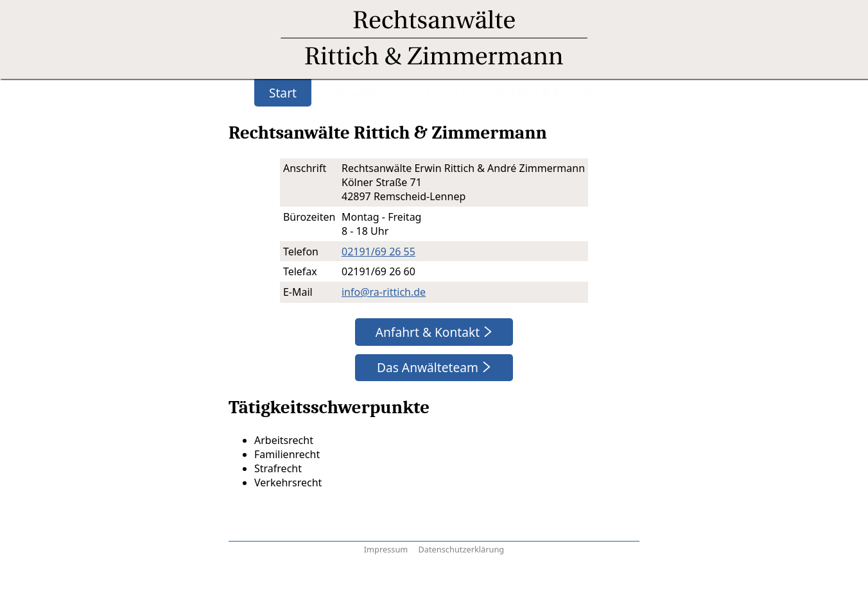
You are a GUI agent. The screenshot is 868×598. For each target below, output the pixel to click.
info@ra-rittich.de (384, 292)
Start (283, 93)
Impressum (386, 549)
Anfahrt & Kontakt (547, 93)
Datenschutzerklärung (461, 549)
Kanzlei (437, 93)
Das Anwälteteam (429, 367)
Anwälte (357, 93)
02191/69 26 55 (378, 252)
